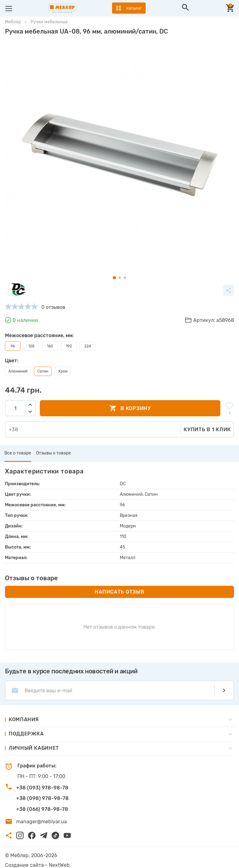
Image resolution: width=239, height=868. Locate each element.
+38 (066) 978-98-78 (42, 809)
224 (88, 346)
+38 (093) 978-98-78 (42, 788)
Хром (63, 371)
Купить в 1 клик (207, 429)
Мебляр (13, 22)
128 (31, 346)
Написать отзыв (119, 592)
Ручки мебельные (49, 22)
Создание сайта (24, 865)
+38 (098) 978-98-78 (42, 798)
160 (50, 346)
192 (69, 346)
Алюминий (18, 371)
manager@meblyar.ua (42, 822)
